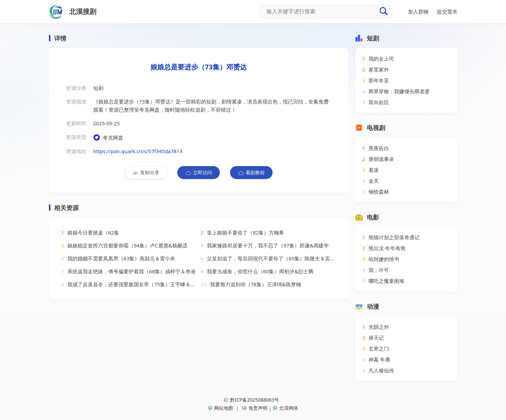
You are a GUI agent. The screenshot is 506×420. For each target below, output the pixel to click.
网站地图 (221, 408)
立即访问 (199, 173)
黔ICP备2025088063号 (251, 400)
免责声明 (255, 408)
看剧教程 (251, 173)
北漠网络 (285, 408)
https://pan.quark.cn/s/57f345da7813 (138, 151)
